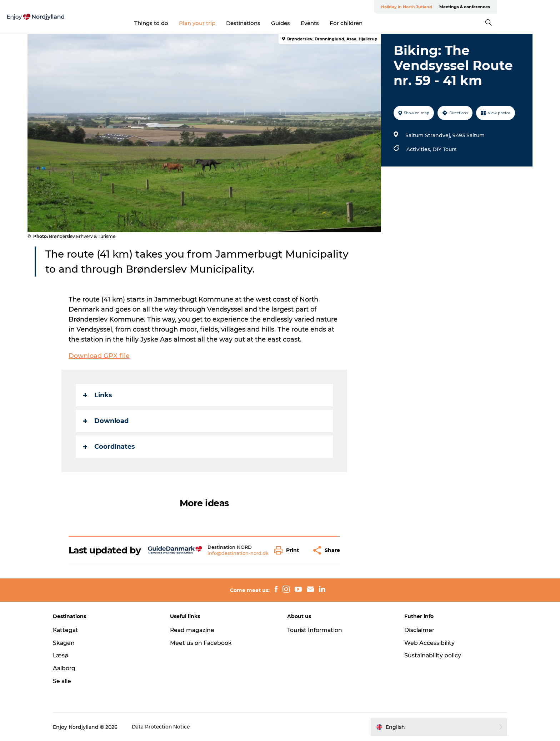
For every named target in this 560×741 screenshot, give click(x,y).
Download (106, 421)
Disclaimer (417, 630)
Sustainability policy (430, 655)
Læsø (66, 655)
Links (98, 395)
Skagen (70, 643)
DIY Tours (444, 149)
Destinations (275, 23)
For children (378, 23)
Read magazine (196, 630)
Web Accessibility (427, 643)
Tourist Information (315, 630)
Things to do (183, 23)
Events (342, 23)
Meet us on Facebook (204, 643)
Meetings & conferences (506, 7)
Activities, (419, 149)
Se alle (68, 681)
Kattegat (72, 630)
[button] (289, 550)
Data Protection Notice (167, 727)
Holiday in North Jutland (448, 7)
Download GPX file (99, 356)
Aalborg (70, 668)
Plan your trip (229, 23)
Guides (312, 23)
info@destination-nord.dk (238, 553)
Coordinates (109, 447)
